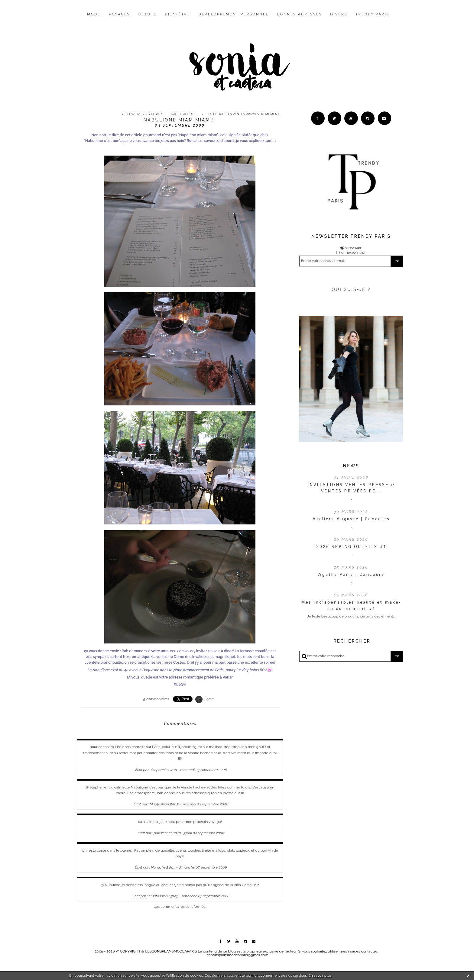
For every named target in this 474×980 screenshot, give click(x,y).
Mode (94, 14)
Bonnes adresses (299, 14)
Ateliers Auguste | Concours (351, 519)
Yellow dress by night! (142, 114)
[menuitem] (94, 19)
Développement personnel (234, 14)
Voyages (120, 14)
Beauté (148, 14)
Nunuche (159, 867)
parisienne (162, 833)
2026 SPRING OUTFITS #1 (351, 546)
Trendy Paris (372, 14)
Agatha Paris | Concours (351, 574)
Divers (339, 14)
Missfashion (159, 804)
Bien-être (178, 14)
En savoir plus (320, 975)
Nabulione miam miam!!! (180, 120)
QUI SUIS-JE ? (351, 289)
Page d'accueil (184, 114)
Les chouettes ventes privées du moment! (243, 114)
